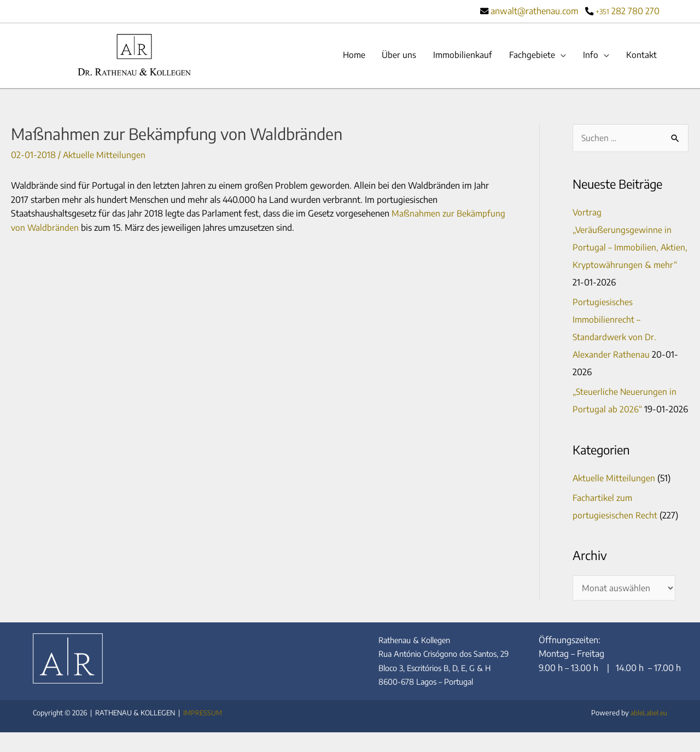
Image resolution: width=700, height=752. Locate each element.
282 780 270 (628, 11)
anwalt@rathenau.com (534, 11)
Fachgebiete (530, 55)
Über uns (395, 55)
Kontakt (641, 55)
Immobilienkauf (460, 55)
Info (590, 55)
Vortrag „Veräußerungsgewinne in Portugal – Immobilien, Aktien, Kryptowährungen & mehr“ (627, 248)
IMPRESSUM (203, 732)
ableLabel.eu (647, 732)
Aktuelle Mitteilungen (104, 155)
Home (349, 55)
